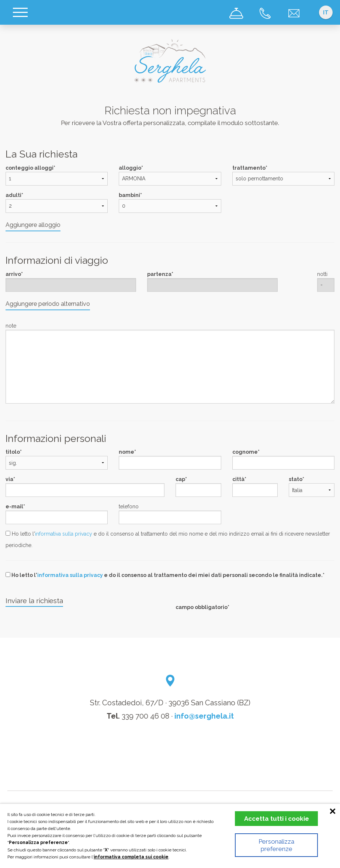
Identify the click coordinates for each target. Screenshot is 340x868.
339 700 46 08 (145, 716)
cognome (245, 452)
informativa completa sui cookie (131, 857)
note (11, 326)
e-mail (14, 506)
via (9, 479)
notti (322, 274)
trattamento (249, 168)
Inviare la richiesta (34, 601)
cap (180, 479)
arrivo (13, 274)
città (238, 479)
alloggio (130, 168)
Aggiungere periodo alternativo (48, 304)
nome (126, 452)
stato (296, 479)
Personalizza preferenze (276, 845)
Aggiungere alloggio (33, 225)
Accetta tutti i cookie (277, 819)
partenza (159, 274)
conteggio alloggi (30, 168)
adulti (13, 195)
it (326, 13)
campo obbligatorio (202, 607)
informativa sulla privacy (64, 534)
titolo (13, 452)
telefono (129, 506)
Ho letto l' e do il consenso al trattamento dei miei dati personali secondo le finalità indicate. (164, 575)
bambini (129, 195)
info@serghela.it (204, 716)
